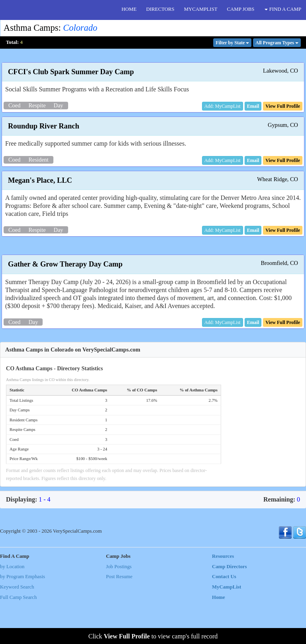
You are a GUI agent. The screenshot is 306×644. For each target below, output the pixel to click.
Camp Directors (229, 608)
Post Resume (119, 618)
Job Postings (119, 608)
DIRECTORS (160, 9)
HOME (129, 9)
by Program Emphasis (23, 618)
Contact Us (224, 618)
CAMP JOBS (241, 9)
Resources (223, 598)
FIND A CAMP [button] (283, 9)
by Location (12, 608)
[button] (253, 106)
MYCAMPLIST (201, 9)
